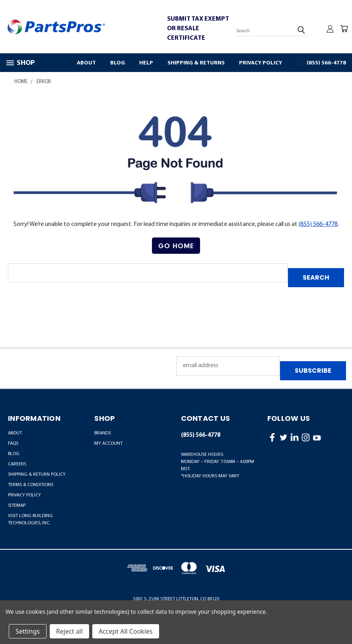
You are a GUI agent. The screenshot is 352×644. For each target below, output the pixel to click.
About (86, 63)
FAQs (13, 444)
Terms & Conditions (31, 485)
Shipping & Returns (196, 63)
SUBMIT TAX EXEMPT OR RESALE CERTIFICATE (198, 29)
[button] (176, 246)
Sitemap (17, 506)
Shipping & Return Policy (37, 475)
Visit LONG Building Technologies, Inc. (30, 519)
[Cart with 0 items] (344, 29)
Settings (28, 631)
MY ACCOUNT (108, 444)
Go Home (176, 246)
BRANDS (103, 433)
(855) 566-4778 (326, 63)
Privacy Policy (261, 63)
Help (146, 63)
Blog (118, 63)
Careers (17, 464)
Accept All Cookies (126, 631)
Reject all (69, 631)
